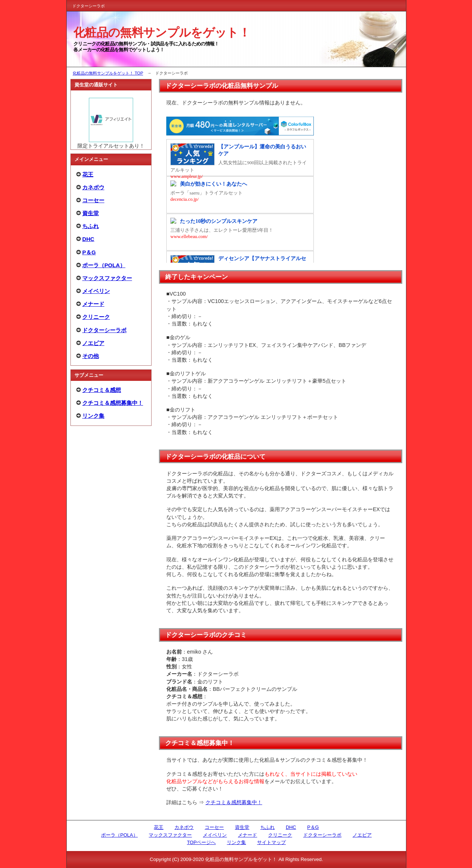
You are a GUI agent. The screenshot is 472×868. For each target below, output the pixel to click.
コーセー (93, 200)
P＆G (89, 252)
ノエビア (93, 343)
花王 (88, 174)
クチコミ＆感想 (102, 390)
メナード (93, 304)
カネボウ (93, 187)
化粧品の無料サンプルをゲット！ (162, 32)
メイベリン (96, 291)
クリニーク (96, 317)
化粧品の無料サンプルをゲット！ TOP (108, 73)
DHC (88, 239)
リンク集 (93, 416)
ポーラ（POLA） (104, 265)
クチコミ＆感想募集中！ (234, 802)
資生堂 (91, 213)
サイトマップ (271, 842)
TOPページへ (201, 842)
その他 (91, 356)
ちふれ (91, 226)
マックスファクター (107, 278)
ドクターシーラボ (104, 330)
